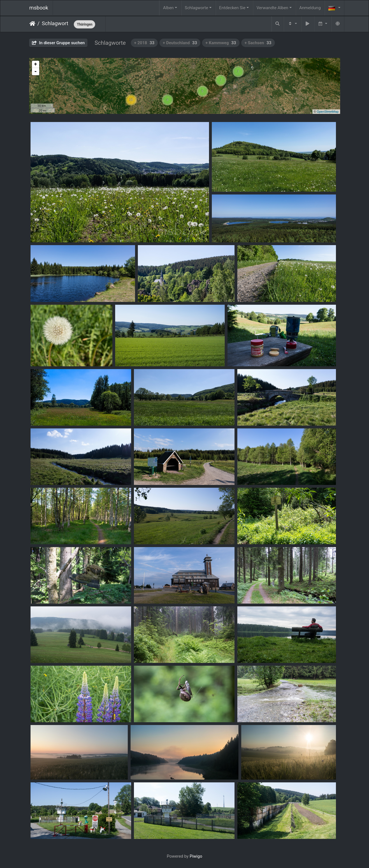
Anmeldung (310, 8)
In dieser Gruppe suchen (58, 43)
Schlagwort (55, 24)
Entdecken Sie (232, 8)
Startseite (32, 24)
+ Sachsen (258, 43)
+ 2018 (144, 43)
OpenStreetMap (328, 112)
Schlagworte (197, 8)
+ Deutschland (180, 43)
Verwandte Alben (272, 8)
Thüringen (84, 24)
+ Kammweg (221, 43)
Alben (168, 8)
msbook (39, 8)
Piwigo (196, 856)
